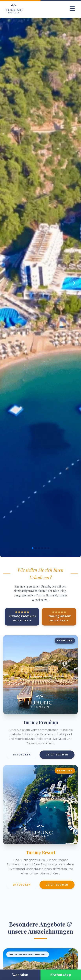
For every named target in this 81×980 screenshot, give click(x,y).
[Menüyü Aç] (72, 9)
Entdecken (22, 755)
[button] (7, 283)
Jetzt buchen (57, 755)
